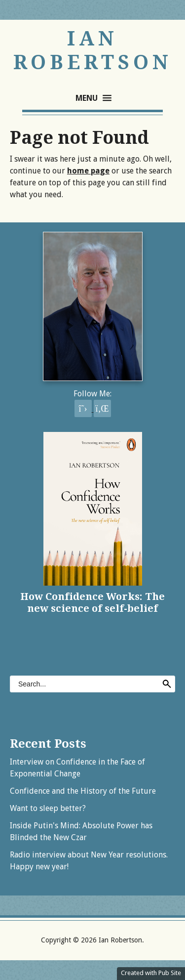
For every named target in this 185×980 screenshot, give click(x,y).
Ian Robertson (93, 51)
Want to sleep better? (48, 808)
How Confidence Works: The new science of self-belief (92, 602)
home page (88, 171)
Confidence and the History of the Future (83, 791)
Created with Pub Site (151, 973)
